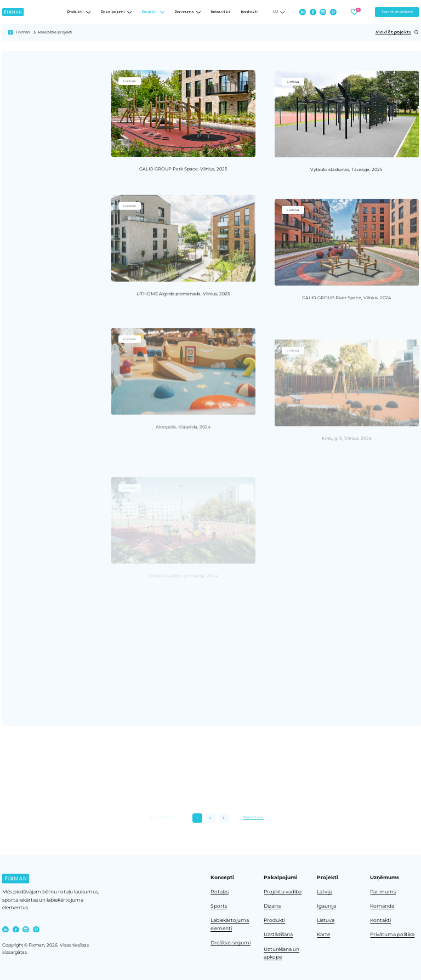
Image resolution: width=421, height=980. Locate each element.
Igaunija (326, 906)
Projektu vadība (283, 892)
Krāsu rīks (221, 12)
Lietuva (326, 920)
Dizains (272, 906)
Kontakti (250, 12)
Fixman (23, 32)
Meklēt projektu (397, 32)
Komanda (382, 906)
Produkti (274, 920)
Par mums (383, 892)
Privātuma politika (392, 935)
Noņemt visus (37, 203)
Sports (219, 906)
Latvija (325, 892)
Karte (323, 935)
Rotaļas (220, 892)
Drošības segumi (231, 943)
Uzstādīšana (278, 935)
